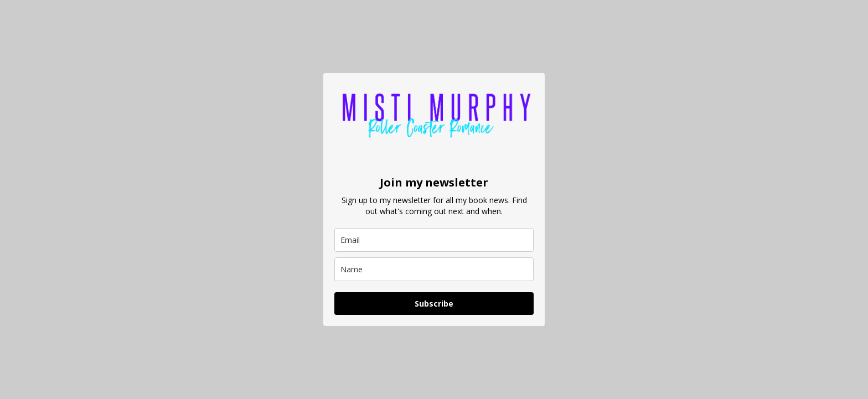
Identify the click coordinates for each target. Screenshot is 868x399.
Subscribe (434, 304)
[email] (434, 240)
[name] (434, 269)
